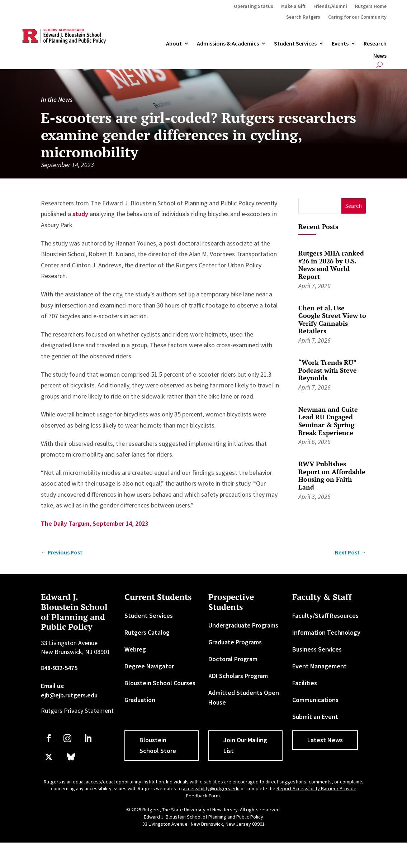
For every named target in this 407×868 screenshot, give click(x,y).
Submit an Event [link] (315, 717)
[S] (320, 206)
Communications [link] (315, 700)
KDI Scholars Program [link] (238, 676)
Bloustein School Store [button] (158, 745)
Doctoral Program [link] (233, 659)
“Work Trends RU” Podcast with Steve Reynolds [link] (328, 370)
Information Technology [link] (326, 632)
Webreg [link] (135, 649)
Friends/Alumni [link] (330, 6)
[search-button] (380, 65)
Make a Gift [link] (293, 6)
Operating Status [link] (254, 6)
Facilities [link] (305, 683)
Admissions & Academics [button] (228, 44)
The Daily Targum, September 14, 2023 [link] (94, 523)
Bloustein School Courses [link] (160, 683)
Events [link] (340, 44)
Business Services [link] (317, 649)
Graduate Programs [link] (235, 642)
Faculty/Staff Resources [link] (325, 616)
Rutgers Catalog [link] (147, 632)
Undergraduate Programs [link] (243, 625)
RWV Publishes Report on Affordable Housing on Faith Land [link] (332, 475)
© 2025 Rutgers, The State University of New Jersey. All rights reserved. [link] (203, 810)
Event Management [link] (320, 666)
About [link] (174, 44)
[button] (354, 206)
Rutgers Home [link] (371, 6)
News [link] (380, 56)
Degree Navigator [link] (149, 666)
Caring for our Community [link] (357, 17)
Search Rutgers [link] (303, 17)
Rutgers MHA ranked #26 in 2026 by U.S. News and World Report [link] (331, 265)
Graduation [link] (140, 700)
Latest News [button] (325, 740)
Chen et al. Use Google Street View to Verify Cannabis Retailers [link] (332, 319)
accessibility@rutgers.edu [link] (211, 788)
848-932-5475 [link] (59, 668)
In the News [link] (57, 99)
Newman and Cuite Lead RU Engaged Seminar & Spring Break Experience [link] (328, 421)
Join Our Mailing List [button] (245, 745)
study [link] (80, 214)
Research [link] (375, 44)
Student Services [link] (295, 44)
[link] (62, 552)
